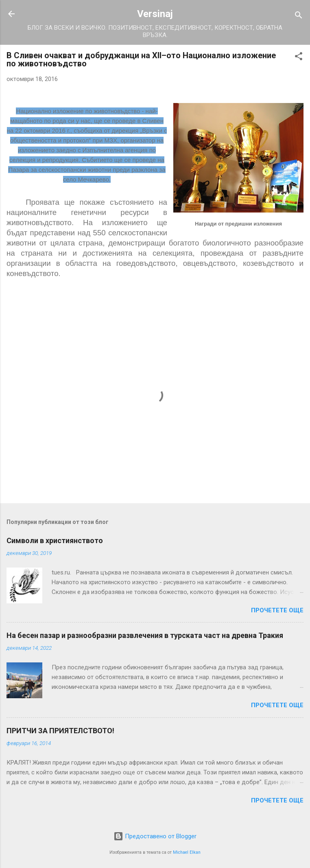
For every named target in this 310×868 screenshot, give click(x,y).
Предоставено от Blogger (155, 836)
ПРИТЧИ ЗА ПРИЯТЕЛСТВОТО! (60, 731)
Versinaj (155, 14)
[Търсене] (299, 16)
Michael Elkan (187, 852)
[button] (299, 58)
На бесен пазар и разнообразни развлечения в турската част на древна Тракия (145, 635)
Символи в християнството (55, 540)
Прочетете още (277, 610)
